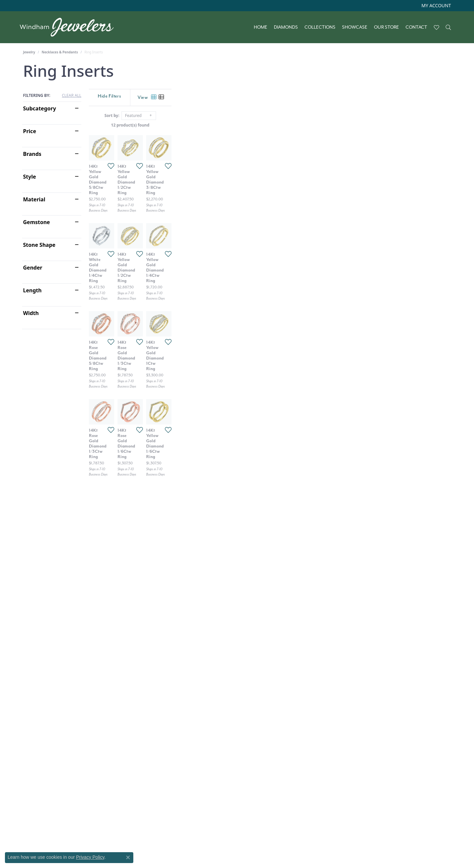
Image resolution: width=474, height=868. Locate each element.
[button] (435, 6)
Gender (33, 268)
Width (31, 313)
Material (34, 199)
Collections (320, 27)
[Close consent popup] (128, 857)
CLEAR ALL (72, 96)
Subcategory (39, 108)
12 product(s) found (270, 125)
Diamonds (286, 27)
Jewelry (29, 52)
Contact (416, 27)
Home (261, 27)
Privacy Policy (90, 857)
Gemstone (37, 222)
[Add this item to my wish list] (202, 259)
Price (30, 131)
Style (29, 177)
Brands (32, 154)
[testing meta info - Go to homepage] (70, 27)
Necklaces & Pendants (60, 52)
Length (32, 290)
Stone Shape (39, 245)
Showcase (355, 27)
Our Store (386, 27)
